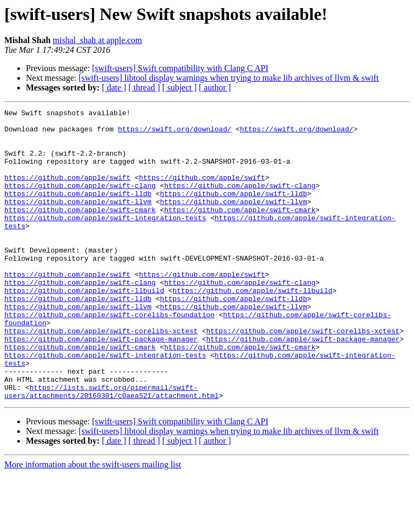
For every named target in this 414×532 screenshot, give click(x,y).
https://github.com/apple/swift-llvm (78, 221)
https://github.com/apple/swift (67, 192)
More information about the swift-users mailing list (93, 523)
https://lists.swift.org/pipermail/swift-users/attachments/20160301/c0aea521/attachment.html (112, 449)
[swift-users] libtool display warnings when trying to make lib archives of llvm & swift (229, 78)
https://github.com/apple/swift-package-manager (101, 386)
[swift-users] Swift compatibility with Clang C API (180, 68)
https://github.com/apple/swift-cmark (80, 230)
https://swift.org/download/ (175, 134)
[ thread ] (144, 87)
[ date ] (114, 87)
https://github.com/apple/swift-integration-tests (105, 240)
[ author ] (215, 87)
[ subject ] (180, 87)
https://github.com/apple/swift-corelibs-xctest (101, 376)
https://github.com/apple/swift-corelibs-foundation (109, 356)
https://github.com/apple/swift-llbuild (84, 327)
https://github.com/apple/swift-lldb (78, 211)
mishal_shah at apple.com (98, 40)
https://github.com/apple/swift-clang (80, 201)
